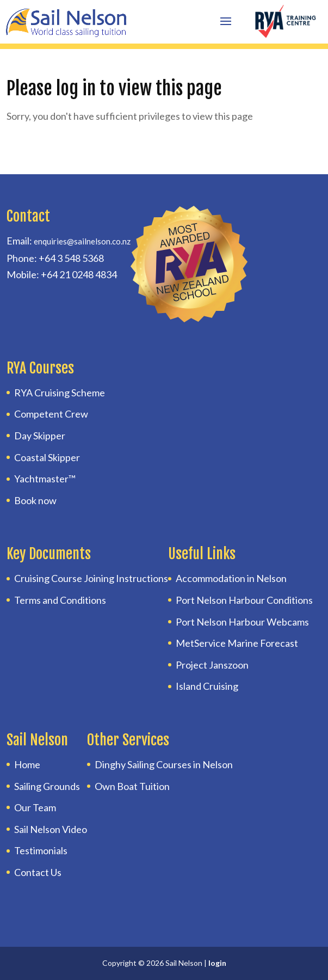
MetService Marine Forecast (237, 643)
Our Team (35, 807)
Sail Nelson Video (51, 829)
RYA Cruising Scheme (60, 393)
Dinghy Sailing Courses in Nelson (164, 764)
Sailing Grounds (47, 786)
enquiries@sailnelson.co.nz (82, 241)
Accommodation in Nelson (231, 578)
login (217, 963)
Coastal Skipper (47, 457)
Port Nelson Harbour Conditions (244, 600)
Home (27, 764)
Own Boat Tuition (132, 786)
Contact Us (38, 872)
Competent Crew (51, 414)
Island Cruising (207, 686)
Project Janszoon (212, 665)
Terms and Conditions (60, 600)
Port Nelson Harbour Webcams (242, 622)
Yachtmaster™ (45, 479)
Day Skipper (40, 436)
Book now (35, 500)
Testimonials (41, 850)
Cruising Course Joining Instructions (91, 578)
